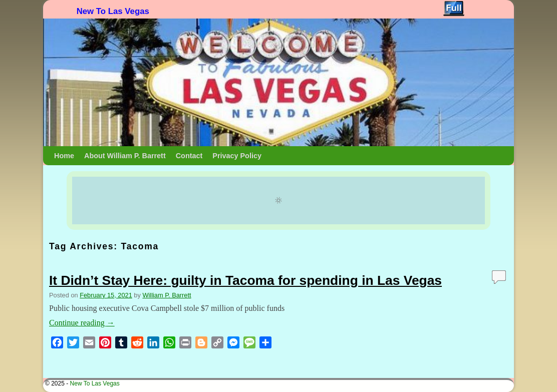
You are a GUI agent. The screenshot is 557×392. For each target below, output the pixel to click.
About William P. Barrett (125, 156)
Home (64, 156)
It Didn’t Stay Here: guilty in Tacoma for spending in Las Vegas (245, 280)
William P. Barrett (167, 295)
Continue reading (82, 323)
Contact (189, 156)
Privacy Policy (237, 156)
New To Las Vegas (113, 11)
